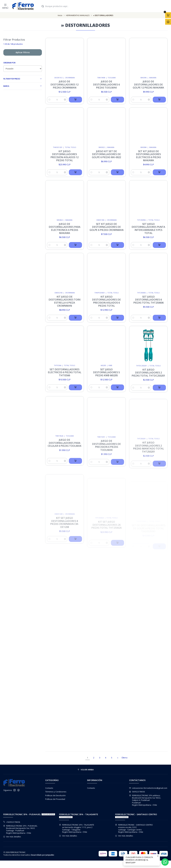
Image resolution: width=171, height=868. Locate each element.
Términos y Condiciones (56, 792)
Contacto (49, 788)
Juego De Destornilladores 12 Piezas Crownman (64, 84)
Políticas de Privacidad (55, 799)
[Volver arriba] (86, 770)
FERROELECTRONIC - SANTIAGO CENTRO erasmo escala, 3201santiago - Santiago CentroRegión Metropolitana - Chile (134, 828)
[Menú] (5, 6)
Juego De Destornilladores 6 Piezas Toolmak (106, 84)
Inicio (60, 15)
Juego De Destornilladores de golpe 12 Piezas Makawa (148, 85)
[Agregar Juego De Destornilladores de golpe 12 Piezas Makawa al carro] (159, 100)
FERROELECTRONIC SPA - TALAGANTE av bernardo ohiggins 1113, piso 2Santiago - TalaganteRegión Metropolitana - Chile (77, 828)
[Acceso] (168, 22)
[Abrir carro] (168, 15)
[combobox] (105, 6)
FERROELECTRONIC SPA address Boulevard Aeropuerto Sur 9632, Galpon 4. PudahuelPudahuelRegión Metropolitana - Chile (145, 800)
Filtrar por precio (23, 79)
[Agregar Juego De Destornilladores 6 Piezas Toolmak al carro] (117, 100)
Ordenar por (9, 63)
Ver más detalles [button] (12, 837)
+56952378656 (12, 822)
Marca (23, 86)
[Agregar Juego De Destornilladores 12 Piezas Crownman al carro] (75, 100)
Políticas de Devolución (55, 795)
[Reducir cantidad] (49, 100)
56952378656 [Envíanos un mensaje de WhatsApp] (137, 792)
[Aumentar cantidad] (65, 100)
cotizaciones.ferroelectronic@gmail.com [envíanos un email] (148, 788)
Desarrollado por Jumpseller (42, 855)
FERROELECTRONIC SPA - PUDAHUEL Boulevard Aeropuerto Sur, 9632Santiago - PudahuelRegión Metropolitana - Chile (20, 829)
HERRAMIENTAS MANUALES (78, 15)
